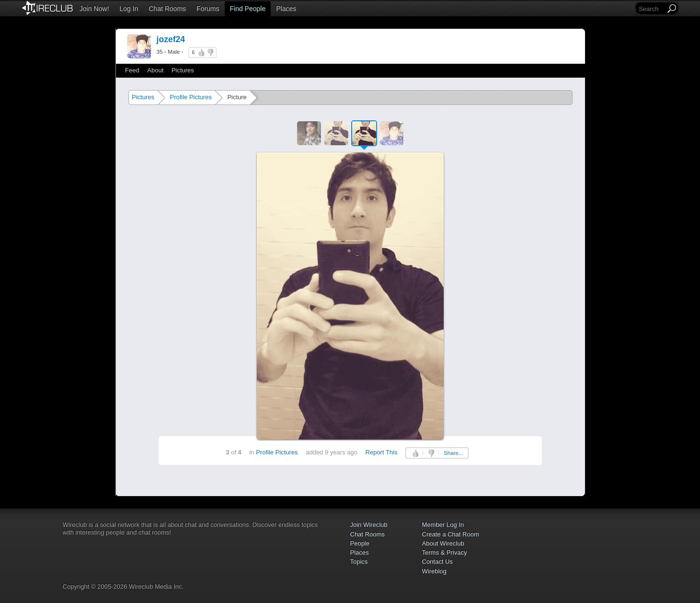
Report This (382, 452)
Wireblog (434, 571)
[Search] (651, 9)
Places (286, 9)
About (155, 70)
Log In (129, 9)
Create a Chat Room (451, 534)
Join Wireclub (369, 525)
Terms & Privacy (445, 552)
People (360, 543)
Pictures (183, 70)
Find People (248, 9)
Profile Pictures (190, 97)
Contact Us (437, 562)
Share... (453, 453)
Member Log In (443, 525)
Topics (359, 562)
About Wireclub (443, 543)
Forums (208, 9)
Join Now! (94, 9)
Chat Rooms (167, 9)
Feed (132, 70)
